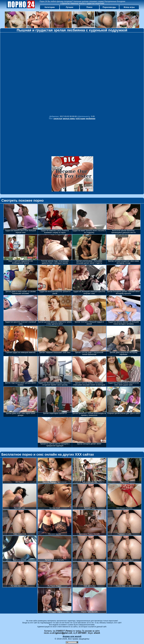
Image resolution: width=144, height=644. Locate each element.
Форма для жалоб (72, 636)
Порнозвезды (109, 7)
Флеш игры (129, 7)
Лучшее (70, 7)
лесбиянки (90, 119)
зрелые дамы (69, 119)
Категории (50, 7)
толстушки (80, 119)
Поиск (89, 7)
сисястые (58, 119)
